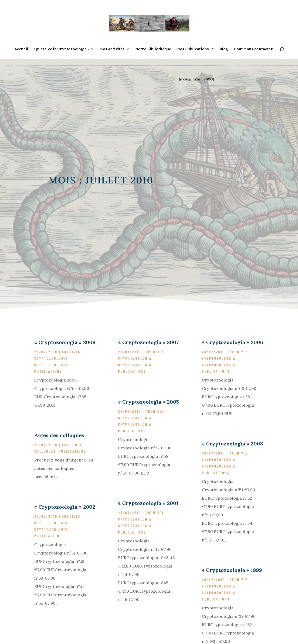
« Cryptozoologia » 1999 (232, 570)
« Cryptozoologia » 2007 (148, 342)
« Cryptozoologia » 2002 (65, 507)
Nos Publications (193, 49)
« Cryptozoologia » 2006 (232, 342)
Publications (48, 371)
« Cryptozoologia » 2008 (65, 342)
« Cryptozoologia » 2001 (148, 503)
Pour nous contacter (253, 49)
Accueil (21, 49)
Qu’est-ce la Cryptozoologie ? (62, 49)
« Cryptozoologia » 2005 (148, 402)
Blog (224, 49)
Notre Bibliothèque (153, 49)
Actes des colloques (59, 435)
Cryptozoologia (51, 365)
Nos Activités (112, 49)
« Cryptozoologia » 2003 (232, 444)
